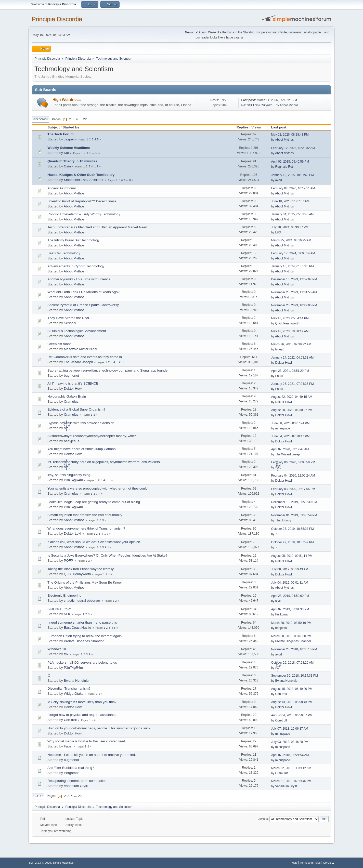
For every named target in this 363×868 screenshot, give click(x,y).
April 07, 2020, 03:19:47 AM (290, 449)
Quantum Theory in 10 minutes (72, 161)
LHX (278, 232)
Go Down (41, 119)
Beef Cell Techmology (64, 253)
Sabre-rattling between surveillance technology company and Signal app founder (108, 370)
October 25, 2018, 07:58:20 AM (293, 663)
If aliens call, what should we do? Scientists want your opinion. (94, 542)
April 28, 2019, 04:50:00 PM (290, 596)
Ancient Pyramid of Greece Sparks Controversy (83, 305)
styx (278, 601)
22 (85, 119)
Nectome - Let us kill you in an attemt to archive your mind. (92, 755)
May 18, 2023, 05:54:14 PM (290, 318)
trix (66, 654)
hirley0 (280, 349)
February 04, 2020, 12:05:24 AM (293, 476)
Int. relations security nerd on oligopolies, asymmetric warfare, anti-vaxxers (104, 462)
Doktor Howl (284, 363)
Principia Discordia (57, 19)
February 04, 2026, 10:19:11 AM (293, 188)
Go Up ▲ (329, 863)
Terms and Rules (310, 863)
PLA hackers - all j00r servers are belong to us (82, 662)
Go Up (38, 796)
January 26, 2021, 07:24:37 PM (293, 384)
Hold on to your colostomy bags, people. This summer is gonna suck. (99, 728)
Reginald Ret (284, 167)
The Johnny (283, 520)
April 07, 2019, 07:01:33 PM (290, 609)
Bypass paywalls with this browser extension (81, 423)
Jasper (69, 139)
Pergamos (72, 773)
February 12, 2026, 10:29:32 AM (293, 148)
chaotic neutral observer (82, 601)
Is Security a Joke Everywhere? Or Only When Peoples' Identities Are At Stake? (107, 555)
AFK (67, 614)
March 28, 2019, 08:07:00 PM (291, 636)
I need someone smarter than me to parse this (82, 622)
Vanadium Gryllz (76, 786)
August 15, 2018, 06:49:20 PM (292, 689)
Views (256, 127)
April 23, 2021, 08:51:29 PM (290, 371)
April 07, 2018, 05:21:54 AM (290, 755)
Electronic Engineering (64, 595)
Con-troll (281, 694)
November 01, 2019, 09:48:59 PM (294, 515)
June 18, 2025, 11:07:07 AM (290, 201)
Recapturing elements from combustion (77, 781)
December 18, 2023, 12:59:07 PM (294, 279)
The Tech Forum (61, 134)
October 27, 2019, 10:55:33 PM (293, 529)
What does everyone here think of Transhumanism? (86, 528)
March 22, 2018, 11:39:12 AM (291, 768)
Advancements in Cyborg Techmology (76, 266)
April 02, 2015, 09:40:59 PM (290, 162)
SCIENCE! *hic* (59, 609)
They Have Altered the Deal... (70, 318)
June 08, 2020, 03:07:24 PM (290, 423)
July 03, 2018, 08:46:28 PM (290, 742)
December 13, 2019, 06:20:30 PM (294, 502)
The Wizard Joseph (78, 362)
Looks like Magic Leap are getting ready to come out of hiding (94, 502)
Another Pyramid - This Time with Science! (79, 279)
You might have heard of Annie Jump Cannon (82, 449)
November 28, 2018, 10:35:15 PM (294, 649)
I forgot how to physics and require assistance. (82, 715)
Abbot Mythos (289, 105)
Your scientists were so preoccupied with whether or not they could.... (99, 488)
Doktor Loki (72, 534)
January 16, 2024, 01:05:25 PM (293, 266)
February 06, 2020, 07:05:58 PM (293, 462)
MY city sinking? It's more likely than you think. (82, 702)
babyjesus (71, 441)
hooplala (281, 628)
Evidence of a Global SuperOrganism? (76, 409)
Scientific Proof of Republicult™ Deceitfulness (82, 201)
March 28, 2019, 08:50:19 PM (291, 623)
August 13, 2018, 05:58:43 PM (292, 702)
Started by (71, 127)
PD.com (201, 32)
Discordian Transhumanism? (69, 688)
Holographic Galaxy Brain (67, 396)
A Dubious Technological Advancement (77, 331)
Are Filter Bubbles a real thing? (71, 768)
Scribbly (70, 323)
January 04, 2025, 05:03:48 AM (293, 214)
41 (120, 362)
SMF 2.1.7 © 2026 (40, 863)
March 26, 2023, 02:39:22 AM (291, 344)
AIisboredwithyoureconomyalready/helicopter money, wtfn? (92, 436)
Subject (54, 127)
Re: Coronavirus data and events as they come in (85, 357)
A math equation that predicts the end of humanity (85, 515)
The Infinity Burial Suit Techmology (73, 240)
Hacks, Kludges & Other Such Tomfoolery (81, 175)
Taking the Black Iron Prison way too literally (81, 569)
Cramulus (71, 402)
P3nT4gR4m (73, 480)
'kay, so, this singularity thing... (70, 475)
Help (295, 863)
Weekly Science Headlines (69, 148)
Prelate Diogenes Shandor (84, 641)
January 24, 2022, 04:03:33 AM (293, 358)
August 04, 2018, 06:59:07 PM (292, 715)
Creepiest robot (59, 344)
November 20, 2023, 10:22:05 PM (294, 305)
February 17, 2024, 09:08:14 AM (293, 253)
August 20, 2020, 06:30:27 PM (292, 410)
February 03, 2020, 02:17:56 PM (293, 489)
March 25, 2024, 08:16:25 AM (291, 240)
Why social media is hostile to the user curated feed (86, 741)
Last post (281, 127)
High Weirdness (67, 100)
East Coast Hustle (77, 628)
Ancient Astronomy (62, 188)
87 (96, 153)
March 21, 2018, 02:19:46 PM (291, 781)
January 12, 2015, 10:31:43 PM (293, 175)
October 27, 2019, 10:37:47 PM (293, 542)
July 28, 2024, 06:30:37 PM (290, 227)
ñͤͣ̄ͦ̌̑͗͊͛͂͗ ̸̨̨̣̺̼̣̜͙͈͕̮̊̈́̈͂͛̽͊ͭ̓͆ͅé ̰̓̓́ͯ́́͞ (66, 428)
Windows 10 (57, 649)
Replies (243, 127)
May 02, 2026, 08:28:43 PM (290, 135)
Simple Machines (63, 863)
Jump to (263, 819)
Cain (67, 166)
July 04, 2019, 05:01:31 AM (290, 583)
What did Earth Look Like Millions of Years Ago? (83, 292)
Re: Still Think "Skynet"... (258, 105)
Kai (66, 153)
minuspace (283, 428)
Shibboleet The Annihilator (83, 180)
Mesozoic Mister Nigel (80, 349)
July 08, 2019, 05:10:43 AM (290, 569)
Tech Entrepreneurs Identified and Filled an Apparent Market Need (97, 227)
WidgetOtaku (74, 694)
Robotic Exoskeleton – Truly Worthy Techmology (84, 214)
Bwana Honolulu (76, 681)
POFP (68, 561)
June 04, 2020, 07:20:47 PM (290, 436)
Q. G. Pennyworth (287, 323)
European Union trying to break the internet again (85, 636)
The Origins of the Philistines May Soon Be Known (85, 582)
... (81, 119)
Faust (279, 376)
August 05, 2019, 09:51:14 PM (292, 556)
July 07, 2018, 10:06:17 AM (290, 729)
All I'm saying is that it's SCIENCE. (73, 383)
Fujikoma (282, 614)
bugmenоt (71, 376)
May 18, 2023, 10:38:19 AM (290, 331)
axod (279, 180)
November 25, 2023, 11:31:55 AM (294, 292)
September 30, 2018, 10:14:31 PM (295, 676)
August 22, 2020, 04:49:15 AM (292, 397)
